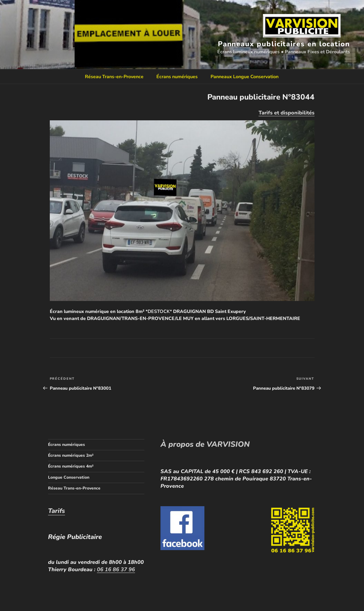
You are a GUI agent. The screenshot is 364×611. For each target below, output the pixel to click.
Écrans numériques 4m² (71, 466)
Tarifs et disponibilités (287, 113)
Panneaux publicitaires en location (284, 44)
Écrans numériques (177, 77)
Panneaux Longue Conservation (245, 77)
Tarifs (57, 511)
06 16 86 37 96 (116, 569)
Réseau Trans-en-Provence (114, 77)
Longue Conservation (69, 477)
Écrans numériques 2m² (71, 455)
